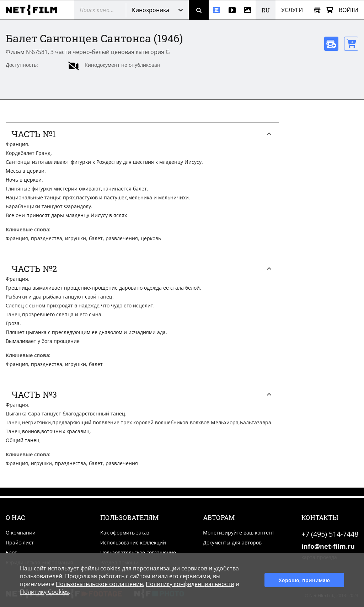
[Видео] (232, 10)
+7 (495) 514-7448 (330, 534)
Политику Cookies (44, 592)
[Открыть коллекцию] (317, 10)
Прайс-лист (20, 542)
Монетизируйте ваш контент (239, 533)
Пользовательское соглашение (138, 552)
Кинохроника (151, 10)
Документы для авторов (232, 542)
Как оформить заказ (125, 533)
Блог (11, 552)
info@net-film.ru (328, 546)
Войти (349, 10)
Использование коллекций (133, 542)
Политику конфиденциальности (190, 584)
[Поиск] (199, 10)
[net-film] (34, 10)
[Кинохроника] (216, 10)
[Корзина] (330, 10)
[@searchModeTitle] (97, 10)
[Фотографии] (248, 10)
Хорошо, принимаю (304, 580)
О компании (21, 533)
